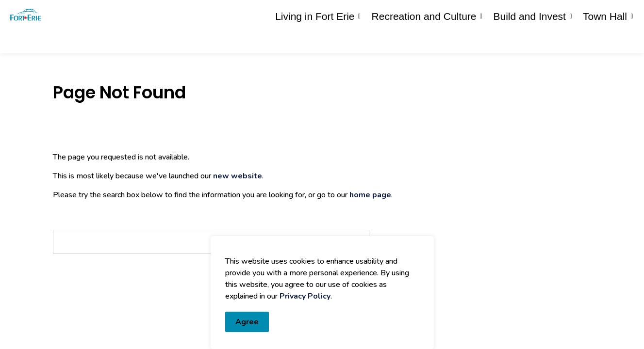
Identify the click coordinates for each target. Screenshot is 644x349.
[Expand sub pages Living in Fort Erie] (360, 40)
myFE (346, 13)
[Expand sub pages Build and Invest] (571, 40)
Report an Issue (437, 14)
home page (370, 195)
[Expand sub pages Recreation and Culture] (481, 40)
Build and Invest (530, 40)
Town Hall (605, 40)
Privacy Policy (305, 296)
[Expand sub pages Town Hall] (632, 40)
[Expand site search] (627, 13)
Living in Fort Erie (315, 40)
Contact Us (514, 14)
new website (238, 176)
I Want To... (579, 14)
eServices (314, 13)
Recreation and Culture (424, 40)
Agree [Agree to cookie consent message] (247, 322)
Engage (375, 13)
